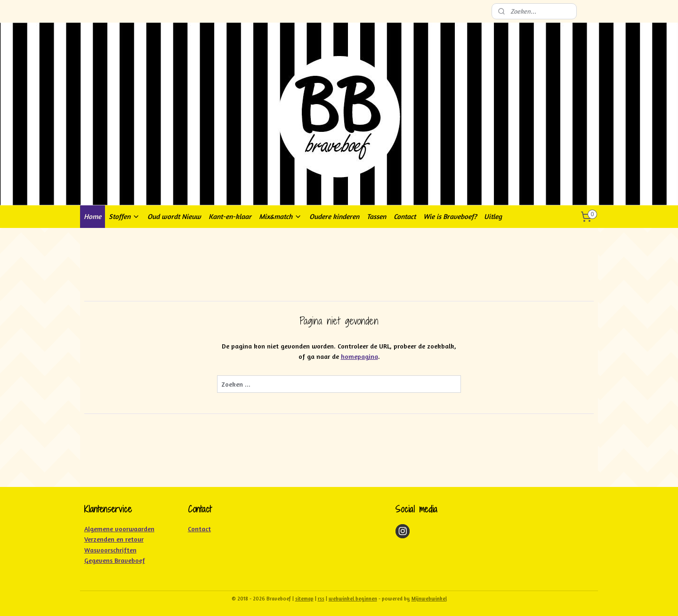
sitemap (304, 599)
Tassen (376, 216)
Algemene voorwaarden (119, 529)
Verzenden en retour (114, 539)
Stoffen (124, 216)
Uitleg (493, 216)
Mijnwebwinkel (429, 599)
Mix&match (280, 216)
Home (93, 216)
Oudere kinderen (334, 216)
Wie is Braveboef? (450, 216)
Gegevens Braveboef (115, 560)
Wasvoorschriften (110, 550)
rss (321, 599)
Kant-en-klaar (230, 216)
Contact (405, 216)
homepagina (359, 356)
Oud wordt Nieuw (174, 216)
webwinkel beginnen (353, 599)
